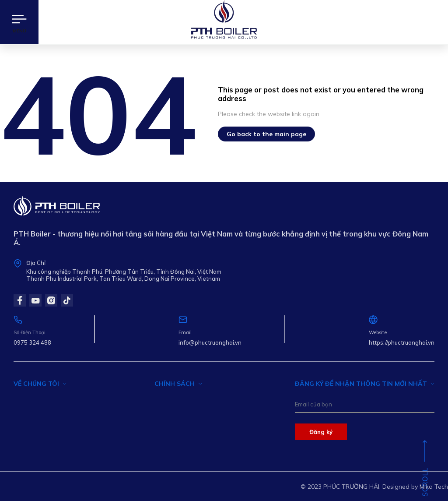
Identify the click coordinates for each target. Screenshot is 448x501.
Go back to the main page (266, 134)
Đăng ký (321, 432)
